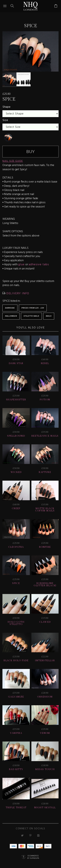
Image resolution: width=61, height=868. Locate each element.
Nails (49, 316)
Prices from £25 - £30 (33, 308)
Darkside (10, 308)
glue (21, 265)
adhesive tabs (39, 265)
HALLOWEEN (11, 316)
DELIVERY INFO (17, 294)
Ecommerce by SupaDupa (33, 857)
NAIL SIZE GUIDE (13, 161)
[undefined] (8, 138)
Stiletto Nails (31, 316)
